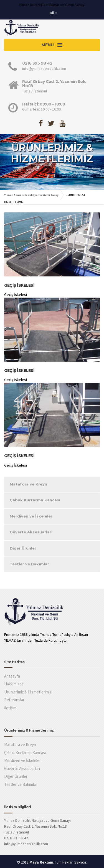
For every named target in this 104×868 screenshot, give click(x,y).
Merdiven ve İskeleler (31, 516)
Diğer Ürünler (23, 548)
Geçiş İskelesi (19, 285)
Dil (52, 13)
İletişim (10, 708)
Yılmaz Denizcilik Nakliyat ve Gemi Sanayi (32, 195)
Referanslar (14, 700)
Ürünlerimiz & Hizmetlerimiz (28, 692)
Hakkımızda (14, 684)
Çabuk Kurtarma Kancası (35, 500)
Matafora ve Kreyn (28, 484)
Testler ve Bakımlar (29, 564)
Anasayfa (12, 676)
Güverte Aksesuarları (31, 532)
